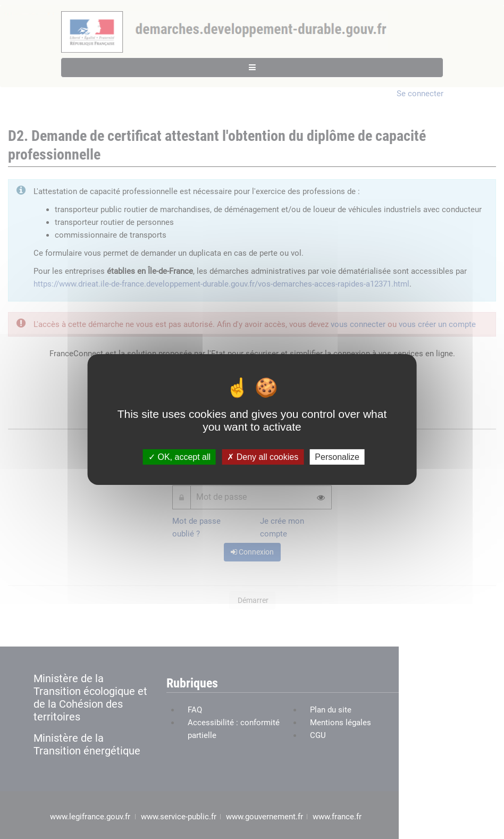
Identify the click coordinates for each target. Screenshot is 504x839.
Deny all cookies (263, 457)
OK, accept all (179, 457)
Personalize (337, 457)
